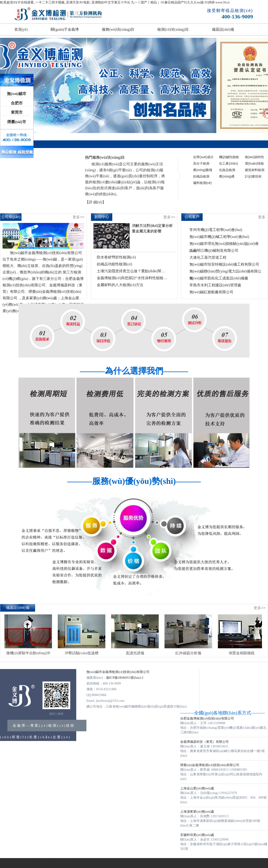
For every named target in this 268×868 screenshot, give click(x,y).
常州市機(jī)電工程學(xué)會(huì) (216, 230)
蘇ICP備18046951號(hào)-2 (125, 678)
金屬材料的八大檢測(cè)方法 (120, 285)
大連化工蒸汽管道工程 (208, 257)
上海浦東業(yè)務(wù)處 (197, 812)
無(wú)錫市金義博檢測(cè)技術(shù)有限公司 (118, 672)
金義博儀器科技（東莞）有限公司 (204, 742)
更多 (262, 217)
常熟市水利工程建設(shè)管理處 (215, 285)
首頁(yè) (21, 29)
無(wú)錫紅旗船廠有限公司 (211, 292)
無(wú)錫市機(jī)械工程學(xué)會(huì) (219, 237)
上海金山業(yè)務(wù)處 (197, 788)
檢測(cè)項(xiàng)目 (173, 29)
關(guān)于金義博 (65, 29)
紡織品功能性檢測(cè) (114, 264)
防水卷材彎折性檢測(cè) (116, 257)
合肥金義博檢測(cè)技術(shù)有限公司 (207, 718)
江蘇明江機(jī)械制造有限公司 (214, 250)
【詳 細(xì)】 (96, 202)
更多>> (78, 217)
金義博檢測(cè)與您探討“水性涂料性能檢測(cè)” (132, 278)
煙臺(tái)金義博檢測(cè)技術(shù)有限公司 (210, 765)
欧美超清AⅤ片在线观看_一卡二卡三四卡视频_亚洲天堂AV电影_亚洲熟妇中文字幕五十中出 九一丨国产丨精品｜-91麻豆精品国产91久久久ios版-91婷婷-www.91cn (115, 2)
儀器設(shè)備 (223, 29)
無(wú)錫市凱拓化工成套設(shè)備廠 (219, 278)
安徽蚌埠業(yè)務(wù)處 (197, 835)
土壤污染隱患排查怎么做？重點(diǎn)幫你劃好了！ (132, 271)
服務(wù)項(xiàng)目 (118, 29)
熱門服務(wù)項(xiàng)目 (105, 157)
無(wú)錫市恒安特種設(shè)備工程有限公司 (224, 264)
